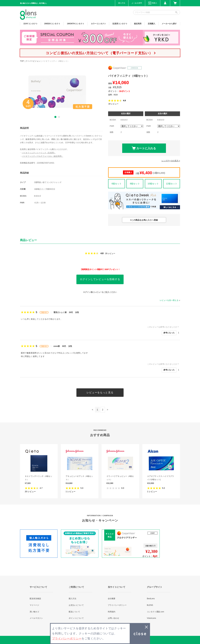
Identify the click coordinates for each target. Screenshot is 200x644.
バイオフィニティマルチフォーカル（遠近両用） (42, 156)
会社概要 (112, 599)
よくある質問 (137, 3)
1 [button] (55, 117)
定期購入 (152, 24)
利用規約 (112, 612)
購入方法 (122, 3)
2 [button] (59, 117)
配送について (74, 612)
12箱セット (172, 184)
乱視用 (120, 24)
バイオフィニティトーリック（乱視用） (39, 153)
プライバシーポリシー (117, 605)
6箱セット (117, 184)
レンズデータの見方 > (171, 161)
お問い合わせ (113, 618)
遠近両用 (138, 24)
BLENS (150, 605)
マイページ (34, 605)
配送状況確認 (35, 599)
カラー (98, 24)
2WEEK (52, 24)
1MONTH (76, 24)
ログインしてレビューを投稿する (100, 279)
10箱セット (153, 184)
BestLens (151, 599)
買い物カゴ (34, 612)
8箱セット (135, 184)
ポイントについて (76, 618)
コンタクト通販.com (155, 612)
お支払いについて (76, 605)
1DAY (31, 24)
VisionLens (151, 618)
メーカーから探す (169, 24)
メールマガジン (36, 618)
